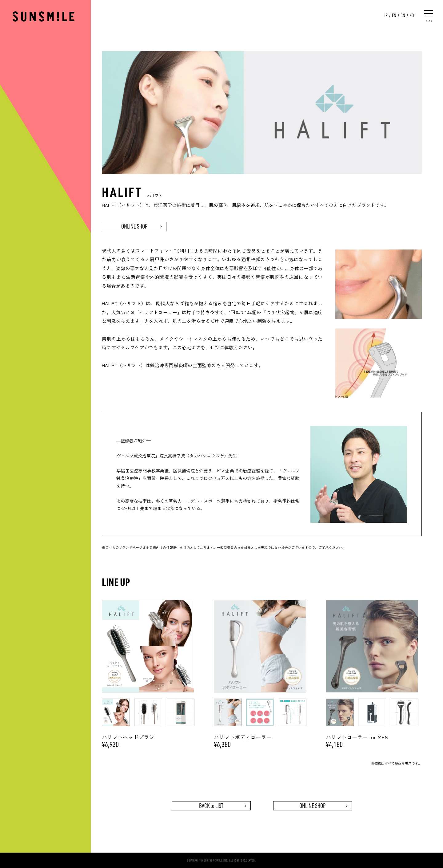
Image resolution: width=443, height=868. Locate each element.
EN (394, 15)
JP (386, 15)
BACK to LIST (211, 806)
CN (403, 15)
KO (412, 15)
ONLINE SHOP (134, 226)
